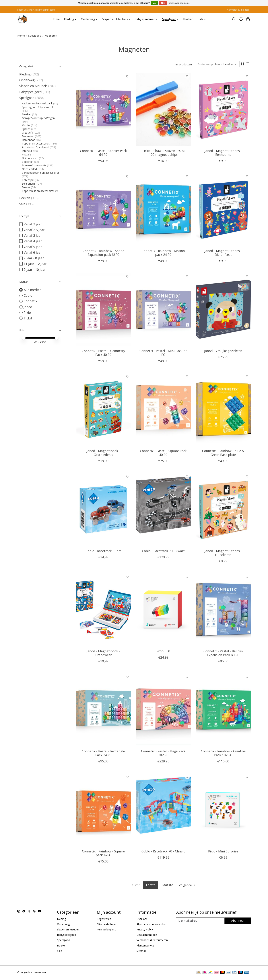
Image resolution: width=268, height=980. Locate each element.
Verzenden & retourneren (152, 941)
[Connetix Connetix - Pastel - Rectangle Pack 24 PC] (103, 710)
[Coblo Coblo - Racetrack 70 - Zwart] (163, 510)
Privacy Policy (145, 930)
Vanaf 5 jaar (33, 247)
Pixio (27, 313)
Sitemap (142, 951)
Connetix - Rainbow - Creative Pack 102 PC (223, 754)
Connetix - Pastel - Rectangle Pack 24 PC (103, 754)
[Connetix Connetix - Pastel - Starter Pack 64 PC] (103, 110)
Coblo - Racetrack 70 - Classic (163, 852)
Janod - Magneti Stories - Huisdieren (223, 554)
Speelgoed (35, 36)
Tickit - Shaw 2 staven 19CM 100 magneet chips (163, 153)
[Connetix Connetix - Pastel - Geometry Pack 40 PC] (103, 310)
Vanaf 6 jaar (33, 252)
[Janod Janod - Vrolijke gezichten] (223, 310)
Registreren (104, 920)
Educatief (28, 162)
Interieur (27, 151)
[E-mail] (200, 922)
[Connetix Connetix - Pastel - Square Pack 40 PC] (163, 410)
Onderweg (27, 80)
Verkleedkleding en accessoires (41, 173)
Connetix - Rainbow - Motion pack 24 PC (163, 253)
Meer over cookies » (179, 3)
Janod (28, 307)
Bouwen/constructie (34, 165)
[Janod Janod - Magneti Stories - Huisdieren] (223, 510)
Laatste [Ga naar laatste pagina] (167, 886)
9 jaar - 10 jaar (35, 270)
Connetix (30, 301)
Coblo (28, 295)
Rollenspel (28, 180)
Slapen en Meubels (33, 86)
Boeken (188, 19)
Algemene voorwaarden (151, 925)
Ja (154, 3)
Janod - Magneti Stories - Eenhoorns (223, 153)
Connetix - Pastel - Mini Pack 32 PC (163, 353)
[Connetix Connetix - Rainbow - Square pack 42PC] (103, 811)
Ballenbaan (29, 140)
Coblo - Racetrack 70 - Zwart (163, 552)
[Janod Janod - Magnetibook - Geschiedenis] (103, 410)
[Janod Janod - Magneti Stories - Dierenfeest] (223, 210)
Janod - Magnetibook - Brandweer (103, 654)
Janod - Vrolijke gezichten (223, 352)
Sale (22, 204)
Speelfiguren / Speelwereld (38, 107)
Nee (163, 3)
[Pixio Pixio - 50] (163, 610)
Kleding (25, 74)
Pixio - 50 (163, 652)
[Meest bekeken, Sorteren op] (224, 65)
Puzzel (26, 154)
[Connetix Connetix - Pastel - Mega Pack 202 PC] (163, 710)
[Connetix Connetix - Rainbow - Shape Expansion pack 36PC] (103, 210)
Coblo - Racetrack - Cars (103, 552)
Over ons (142, 920)
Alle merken (33, 290)
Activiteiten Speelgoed (35, 147)
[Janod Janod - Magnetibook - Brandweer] (103, 610)
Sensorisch (29, 183)
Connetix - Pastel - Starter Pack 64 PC (103, 153)
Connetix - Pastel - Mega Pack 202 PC (163, 754)
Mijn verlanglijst (106, 930)
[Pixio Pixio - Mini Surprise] (223, 811)
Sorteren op (204, 65)
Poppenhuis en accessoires (38, 191)
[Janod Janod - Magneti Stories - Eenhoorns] (223, 110)
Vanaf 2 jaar (33, 224)
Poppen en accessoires (36, 143)
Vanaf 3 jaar (33, 235)
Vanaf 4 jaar (33, 241)
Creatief (27, 132)
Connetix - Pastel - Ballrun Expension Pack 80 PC (223, 654)
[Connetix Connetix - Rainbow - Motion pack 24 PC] (163, 210)
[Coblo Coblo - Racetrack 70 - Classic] (163, 811)
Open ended (29, 169)
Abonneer (238, 921)
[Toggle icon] (234, 19)
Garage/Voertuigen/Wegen (38, 118)
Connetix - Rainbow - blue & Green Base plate (223, 453)
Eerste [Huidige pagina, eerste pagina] (150, 886)
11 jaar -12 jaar (35, 264)
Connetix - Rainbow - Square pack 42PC (103, 854)
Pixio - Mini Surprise (223, 852)
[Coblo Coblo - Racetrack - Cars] (103, 510)
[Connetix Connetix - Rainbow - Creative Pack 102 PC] (223, 710)
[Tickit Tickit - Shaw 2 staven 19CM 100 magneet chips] (163, 110)
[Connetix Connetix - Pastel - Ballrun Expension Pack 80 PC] (223, 610)
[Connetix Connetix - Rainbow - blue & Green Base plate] (223, 410)
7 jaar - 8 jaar (34, 258)
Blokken (27, 114)
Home (56, 19)
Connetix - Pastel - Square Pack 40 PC (163, 453)
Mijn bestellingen (107, 925)
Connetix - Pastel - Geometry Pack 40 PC (103, 353)
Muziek (26, 187)
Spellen (26, 129)
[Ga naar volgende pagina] (188, 886)
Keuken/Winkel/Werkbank (37, 103)
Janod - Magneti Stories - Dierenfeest (223, 253)
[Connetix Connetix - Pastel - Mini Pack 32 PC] (163, 310)
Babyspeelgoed (31, 92)
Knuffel (26, 125)
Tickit (28, 318)
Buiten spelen (30, 158)
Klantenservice (145, 946)
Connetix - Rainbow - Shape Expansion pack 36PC (103, 253)
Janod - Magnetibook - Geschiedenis (103, 453)
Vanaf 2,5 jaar (34, 230)
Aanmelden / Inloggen (238, 10)
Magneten (28, 136)
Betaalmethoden (147, 935)
